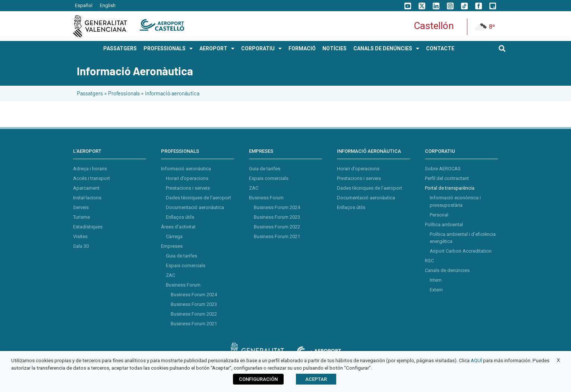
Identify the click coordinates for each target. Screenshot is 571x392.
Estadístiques (88, 227)
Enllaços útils (180, 217)
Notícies (335, 48)
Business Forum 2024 (194, 295)
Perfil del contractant (447, 178)
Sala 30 (81, 246)
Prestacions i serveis (188, 188)
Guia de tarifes (182, 256)
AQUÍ (476, 361)
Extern (436, 290)
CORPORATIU (261, 48)
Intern (436, 280)
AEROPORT (217, 48)
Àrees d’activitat (178, 227)
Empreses (172, 246)
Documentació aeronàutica (195, 207)
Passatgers (90, 93)
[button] (502, 48)
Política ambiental (444, 225)
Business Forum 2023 (194, 304)
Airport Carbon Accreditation (461, 251)
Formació (302, 48)
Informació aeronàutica (186, 169)
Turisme (81, 217)
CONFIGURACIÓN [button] (258, 379)
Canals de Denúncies (386, 48)
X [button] (558, 360)
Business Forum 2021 (194, 324)
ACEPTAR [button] (316, 379)
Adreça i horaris (90, 169)
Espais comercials (186, 265)
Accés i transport (92, 178)
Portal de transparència (450, 188)
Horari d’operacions (187, 178)
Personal (439, 215)
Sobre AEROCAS (443, 169)
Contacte (440, 48)
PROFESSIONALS (168, 48)
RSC (429, 261)
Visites (80, 236)
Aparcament (86, 188)
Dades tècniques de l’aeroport (198, 198)
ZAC (171, 275)
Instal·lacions (87, 198)
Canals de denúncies (447, 270)
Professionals (124, 93)
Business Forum (183, 285)
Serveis (81, 207)
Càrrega (174, 236)
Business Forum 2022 (194, 314)
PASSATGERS (120, 48)
